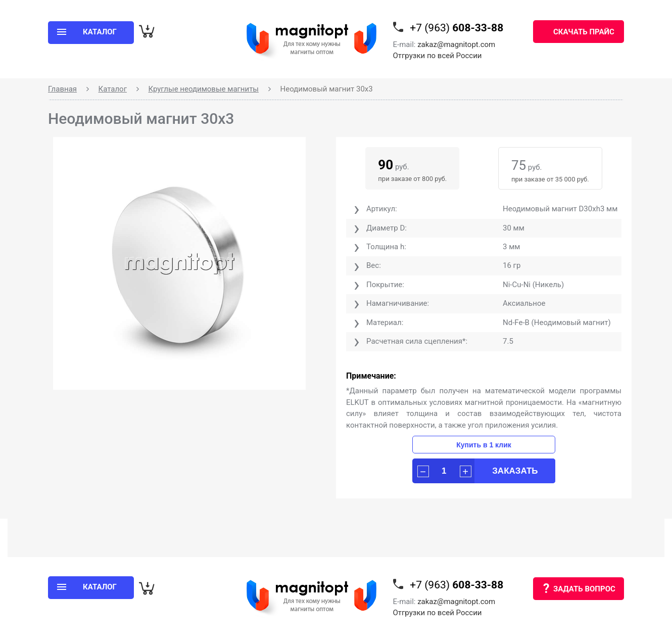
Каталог (113, 89)
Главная (62, 89)
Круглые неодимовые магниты (203, 89)
